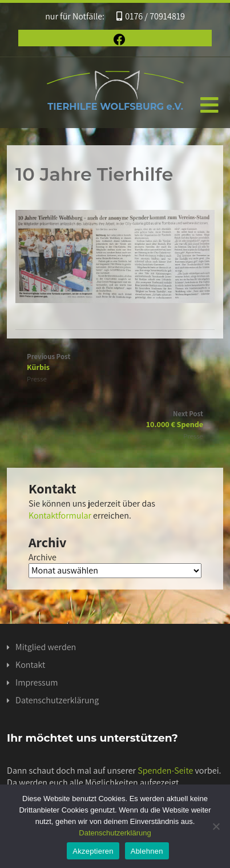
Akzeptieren (93, 851)
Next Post (115, 419)
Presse (37, 379)
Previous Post (115, 362)
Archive (43, 557)
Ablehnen (147, 851)
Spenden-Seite (165, 771)
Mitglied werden (46, 647)
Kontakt (30, 665)
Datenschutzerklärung (57, 700)
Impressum (37, 682)
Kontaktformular (60, 515)
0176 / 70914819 (151, 16)
